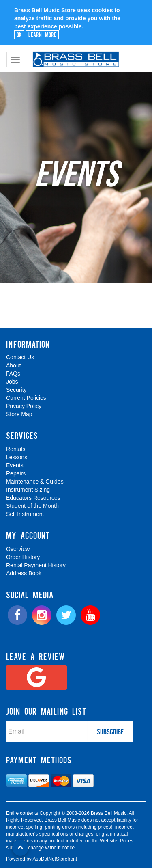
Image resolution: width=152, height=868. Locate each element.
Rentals (16, 449)
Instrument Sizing (28, 490)
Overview (18, 549)
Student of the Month (32, 506)
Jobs (12, 382)
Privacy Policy (24, 406)
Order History (23, 557)
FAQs (13, 374)
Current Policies (26, 398)
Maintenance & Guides (35, 482)
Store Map (19, 414)
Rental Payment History (36, 565)
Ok (19, 35)
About (14, 365)
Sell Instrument (25, 514)
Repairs (16, 473)
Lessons (17, 457)
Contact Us (20, 357)
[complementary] (93, 823)
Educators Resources (33, 498)
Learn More (42, 35)
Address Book (24, 573)
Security (16, 390)
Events (15, 465)
